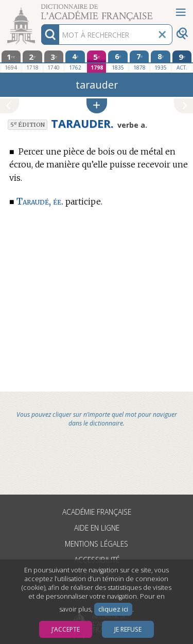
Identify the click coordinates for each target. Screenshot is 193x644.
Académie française (97, 512)
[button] (97, 106)
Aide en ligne (97, 528)
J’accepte (66, 629)
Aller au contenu (40, 9)
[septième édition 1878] (139, 61)
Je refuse (128, 629)
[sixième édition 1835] (118, 61)
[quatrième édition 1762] (75, 61)
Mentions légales (97, 544)
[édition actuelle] (182, 62)
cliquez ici (113, 609)
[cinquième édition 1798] (97, 62)
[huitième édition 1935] (161, 61)
